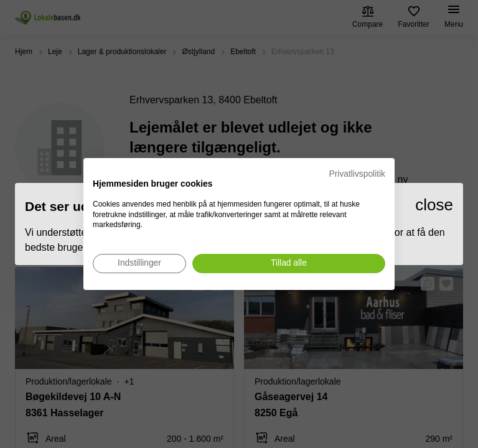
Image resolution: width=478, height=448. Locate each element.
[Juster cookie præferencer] (139, 264)
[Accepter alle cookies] (289, 264)
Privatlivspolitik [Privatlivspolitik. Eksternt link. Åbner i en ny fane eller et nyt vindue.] (357, 174)
